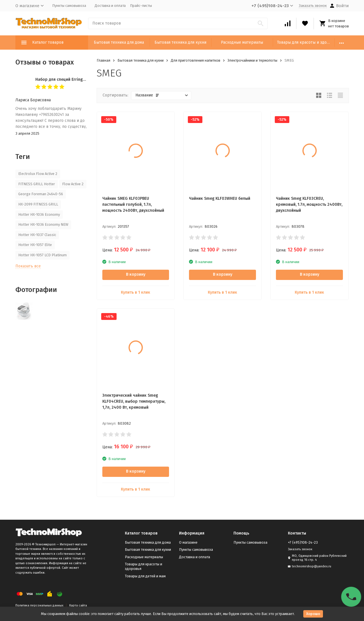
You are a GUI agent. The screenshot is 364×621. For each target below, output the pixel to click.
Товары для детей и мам (145, 576)
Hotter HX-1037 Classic (37, 235)
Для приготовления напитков (196, 60)
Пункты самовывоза (69, 6)
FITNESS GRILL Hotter (37, 184)
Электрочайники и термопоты (252, 60)
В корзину (136, 274)
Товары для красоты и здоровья (306, 42)
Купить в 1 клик (136, 292)
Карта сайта (78, 605)
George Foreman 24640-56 (41, 194)
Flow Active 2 (73, 184)
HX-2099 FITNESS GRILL (38, 204)
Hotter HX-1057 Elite (35, 245)
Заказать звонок (313, 6)
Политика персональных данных (39, 605)
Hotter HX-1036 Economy (39, 214)
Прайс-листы (141, 6)
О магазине (188, 542)
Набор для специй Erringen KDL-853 (69, 79)
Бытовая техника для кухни (180, 42)
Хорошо (313, 614)
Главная (103, 60)
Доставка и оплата (110, 6)
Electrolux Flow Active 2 (38, 174)
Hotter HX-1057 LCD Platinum (42, 255)
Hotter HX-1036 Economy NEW (43, 224)
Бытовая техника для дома (119, 42)
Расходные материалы (242, 42)
